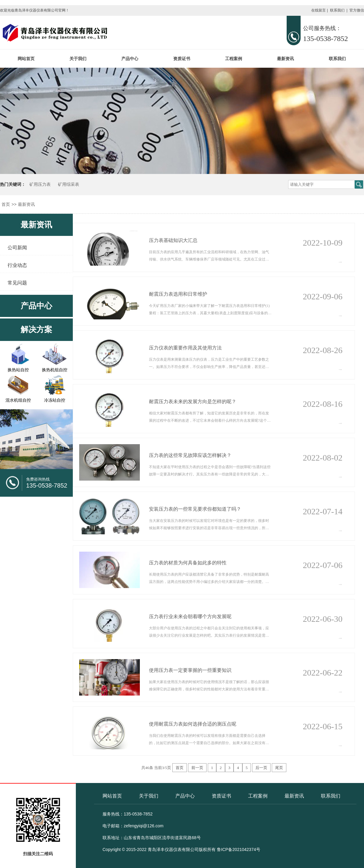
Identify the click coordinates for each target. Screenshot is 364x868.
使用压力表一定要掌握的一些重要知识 (190, 670)
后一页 (261, 768)
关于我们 (78, 59)
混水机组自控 (18, 400)
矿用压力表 (40, 184)
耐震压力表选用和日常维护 (178, 294)
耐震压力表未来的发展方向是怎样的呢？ (193, 402)
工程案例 (234, 59)
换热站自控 (18, 370)
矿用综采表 (69, 184)
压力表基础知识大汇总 (173, 240)
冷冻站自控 (55, 400)
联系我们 (337, 10)
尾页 (279, 768)
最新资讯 (285, 59)
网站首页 (26, 59)
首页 (6, 204)
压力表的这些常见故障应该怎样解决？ (190, 455)
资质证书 (182, 59)
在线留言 (318, 10)
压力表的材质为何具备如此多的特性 (188, 563)
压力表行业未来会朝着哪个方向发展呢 (190, 616)
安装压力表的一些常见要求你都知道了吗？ (195, 509)
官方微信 (357, 10)
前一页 (197, 768)
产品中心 (130, 59)
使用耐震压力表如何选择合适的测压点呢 (193, 724)
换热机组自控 (55, 370)
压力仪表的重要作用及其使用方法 (185, 348)
